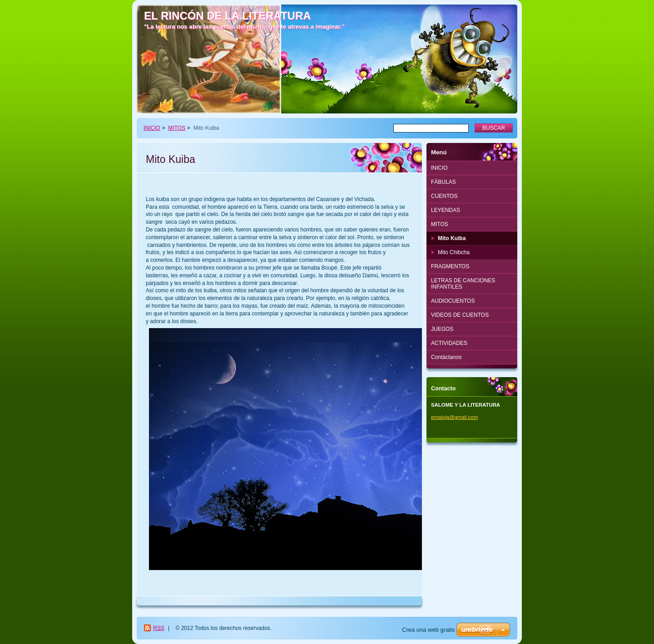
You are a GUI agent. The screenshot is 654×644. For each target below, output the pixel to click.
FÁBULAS (443, 182)
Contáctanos (446, 357)
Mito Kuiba (452, 238)
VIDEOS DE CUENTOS (460, 315)
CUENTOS (444, 196)
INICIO (152, 128)
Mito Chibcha (454, 252)
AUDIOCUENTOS (453, 301)
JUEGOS (442, 329)
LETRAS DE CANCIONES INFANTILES (463, 284)
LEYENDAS (446, 210)
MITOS (177, 128)
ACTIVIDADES (449, 343)
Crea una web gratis (428, 630)
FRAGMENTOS (450, 266)
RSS (159, 628)
